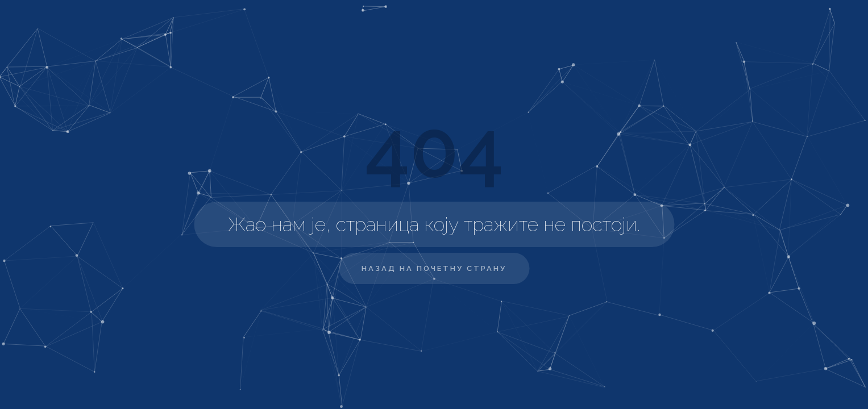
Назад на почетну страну (434, 268)
